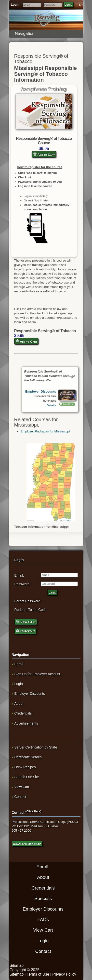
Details (51, 405)
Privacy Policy (64, 974)
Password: (22, 584)
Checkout (25, 631)
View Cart (26, 622)
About (19, 704)
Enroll (19, 664)
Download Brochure (27, 844)
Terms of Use (38, 974)
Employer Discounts (41, 391)
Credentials (23, 713)
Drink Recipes (25, 767)
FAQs (43, 919)
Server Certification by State (36, 747)
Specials (43, 898)
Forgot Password (27, 601)
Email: (19, 575)
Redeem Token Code (31, 610)
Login (68, 5)
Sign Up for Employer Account (37, 674)
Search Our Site (27, 777)
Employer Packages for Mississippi (45, 431)
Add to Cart (44, 154)
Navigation (47, 34)
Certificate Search (28, 757)
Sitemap (17, 965)
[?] (81, 5)
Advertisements (26, 723)
